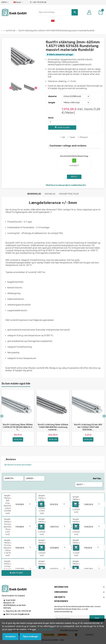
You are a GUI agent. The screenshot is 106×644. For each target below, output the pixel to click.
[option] (18, 419)
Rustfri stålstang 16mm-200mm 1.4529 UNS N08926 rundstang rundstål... (53, 427)
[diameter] (76, 96)
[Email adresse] (72, 618)
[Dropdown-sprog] (18, 2)
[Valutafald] (5, 2)
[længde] (76, 103)
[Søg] (57, 12)
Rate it (74, 177)
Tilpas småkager (30, 637)
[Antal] (62, 122)
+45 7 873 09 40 (38, 2)
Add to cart (16, 573)
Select (81, 485)
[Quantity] (32, 504)
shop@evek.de (23, 614)
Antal (51, 118)
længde (52, 103)
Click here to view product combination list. (66, 185)
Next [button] (104, 416)
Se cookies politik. (45, 629)
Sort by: (97, 478)
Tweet (72, 137)
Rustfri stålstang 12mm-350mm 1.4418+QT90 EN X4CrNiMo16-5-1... (18, 427)
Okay (97, 618)
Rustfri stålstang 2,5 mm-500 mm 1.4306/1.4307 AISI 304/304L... (88, 427)
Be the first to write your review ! (18, 465)
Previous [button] (2, 416)
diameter (53, 96)
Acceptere (10, 637)
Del (63, 137)
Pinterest (83, 137)
